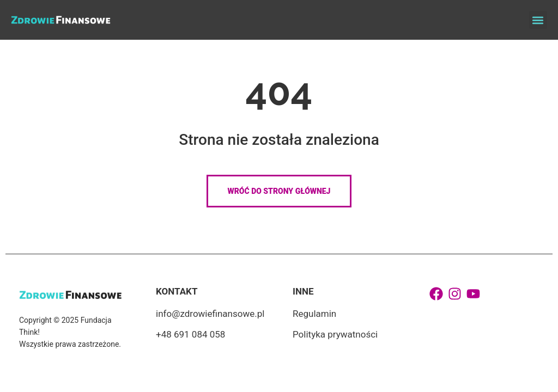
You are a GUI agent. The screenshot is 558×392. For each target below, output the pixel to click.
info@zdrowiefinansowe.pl (210, 314)
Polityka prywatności (335, 334)
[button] (538, 20)
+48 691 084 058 (190, 334)
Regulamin (314, 314)
